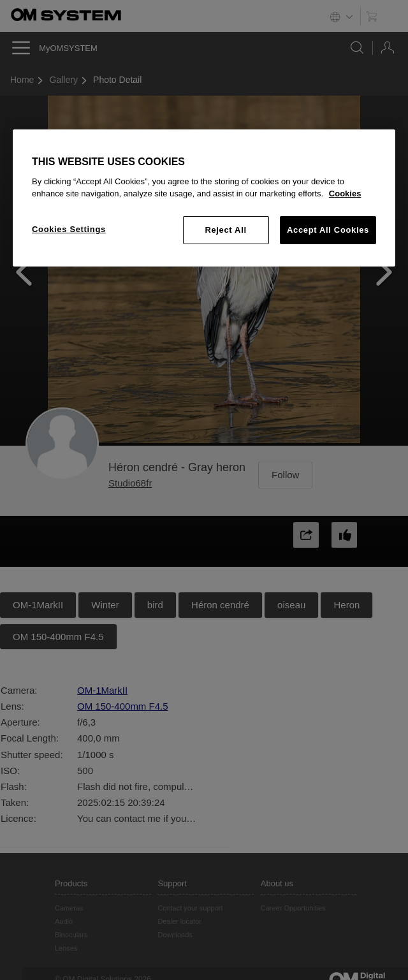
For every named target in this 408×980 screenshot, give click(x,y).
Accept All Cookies (328, 230)
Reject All (225, 230)
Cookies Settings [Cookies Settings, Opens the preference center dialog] (69, 229)
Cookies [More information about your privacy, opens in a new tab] (345, 194)
